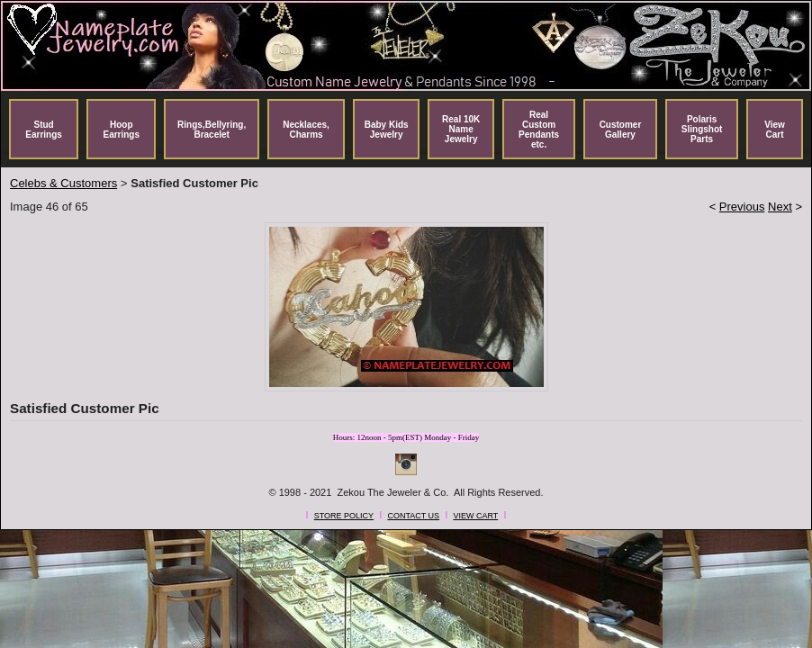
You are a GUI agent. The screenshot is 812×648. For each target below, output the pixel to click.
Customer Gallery (621, 130)
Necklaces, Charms (306, 130)
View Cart (775, 130)
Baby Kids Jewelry (387, 130)
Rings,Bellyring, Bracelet (212, 130)
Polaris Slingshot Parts (702, 129)
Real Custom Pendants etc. (539, 130)
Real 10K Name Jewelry (461, 129)
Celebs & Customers (63, 183)
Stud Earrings (44, 130)
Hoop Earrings (121, 130)
